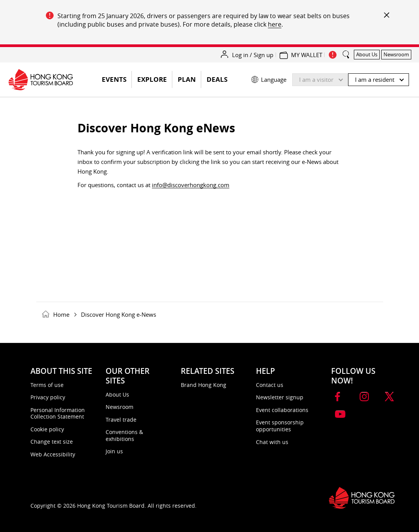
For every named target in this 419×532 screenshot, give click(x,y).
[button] (330, 78)
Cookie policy (47, 429)
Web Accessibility (53, 454)
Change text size (52, 442)
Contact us (270, 385)
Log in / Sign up (253, 55)
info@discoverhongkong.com (191, 185)
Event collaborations (282, 410)
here (275, 24)
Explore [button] (152, 79)
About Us (117, 394)
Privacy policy (48, 397)
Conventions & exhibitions (124, 435)
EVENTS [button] (117, 82)
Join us (114, 451)
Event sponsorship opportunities (280, 426)
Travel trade (121, 420)
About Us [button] (367, 54)
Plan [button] (187, 79)
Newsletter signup (280, 397)
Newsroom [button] (396, 54)
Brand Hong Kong (204, 385)
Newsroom (119, 407)
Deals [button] (217, 79)
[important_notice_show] (333, 55)
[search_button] (346, 51)
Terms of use (47, 385)
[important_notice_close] (386, 14)
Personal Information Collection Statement (58, 413)
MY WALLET (307, 55)
